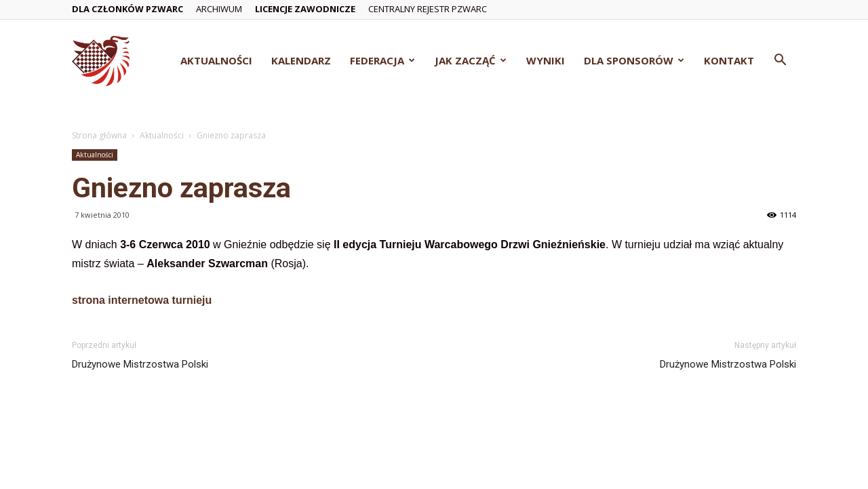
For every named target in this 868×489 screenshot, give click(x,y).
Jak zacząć (471, 60)
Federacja (382, 60)
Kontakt (729, 60)
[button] (780, 61)
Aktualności (216, 60)
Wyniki (546, 60)
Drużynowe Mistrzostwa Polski (140, 364)
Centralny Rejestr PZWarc (428, 9)
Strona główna (99, 135)
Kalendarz (301, 60)
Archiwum (219, 9)
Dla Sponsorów (634, 60)
